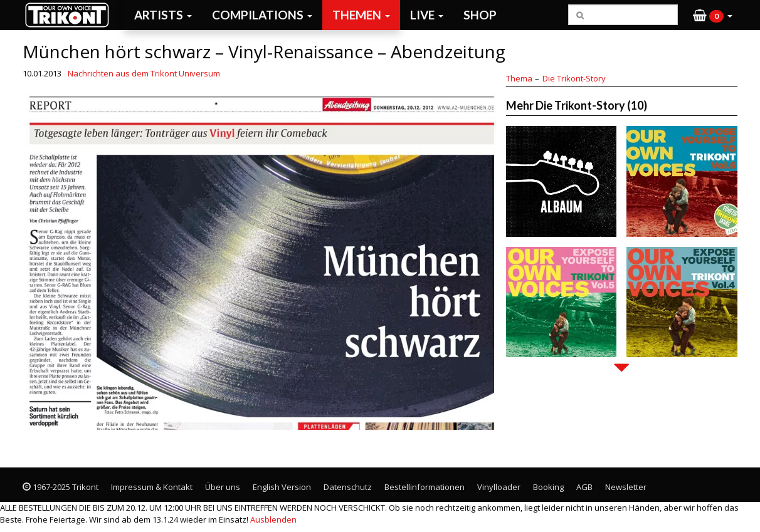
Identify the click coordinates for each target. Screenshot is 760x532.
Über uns (223, 487)
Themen (361, 15)
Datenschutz (348, 487)
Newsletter (626, 487)
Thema (519, 78)
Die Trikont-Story (574, 78)
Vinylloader (499, 487)
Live (427, 15)
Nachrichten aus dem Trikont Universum (144, 73)
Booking (548, 487)
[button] (713, 15)
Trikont (71, 15)
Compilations (262, 15)
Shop (480, 15)
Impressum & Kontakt (152, 487)
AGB (584, 487)
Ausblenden (273, 519)
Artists (163, 15)
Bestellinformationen (425, 487)
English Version (282, 487)
